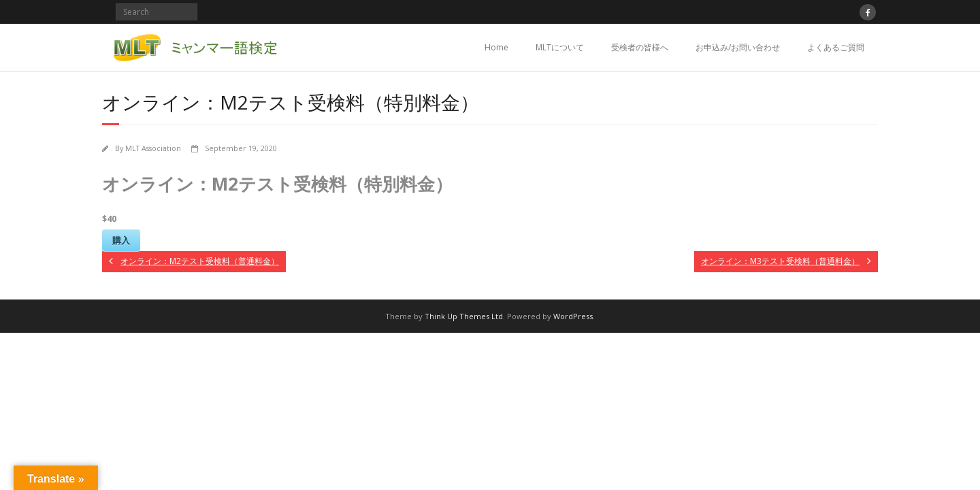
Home (496, 47)
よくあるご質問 (836, 47)
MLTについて (560, 47)
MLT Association (153, 148)
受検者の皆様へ (640, 47)
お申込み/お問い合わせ (738, 47)
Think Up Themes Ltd (464, 316)
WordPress (573, 316)
